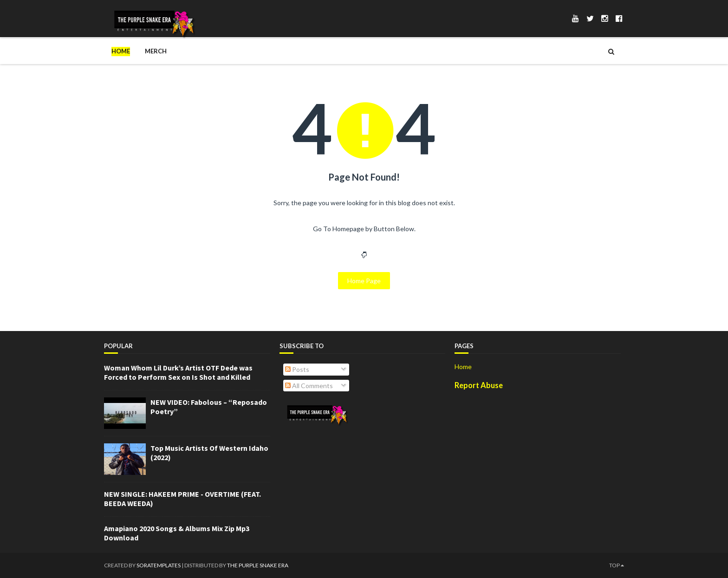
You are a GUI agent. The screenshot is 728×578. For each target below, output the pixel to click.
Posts (297, 369)
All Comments (309, 386)
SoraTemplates (159, 565)
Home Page (364, 281)
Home (121, 51)
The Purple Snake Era (258, 565)
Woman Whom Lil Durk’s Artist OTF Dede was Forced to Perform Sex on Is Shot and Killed (178, 372)
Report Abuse (479, 385)
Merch (156, 51)
